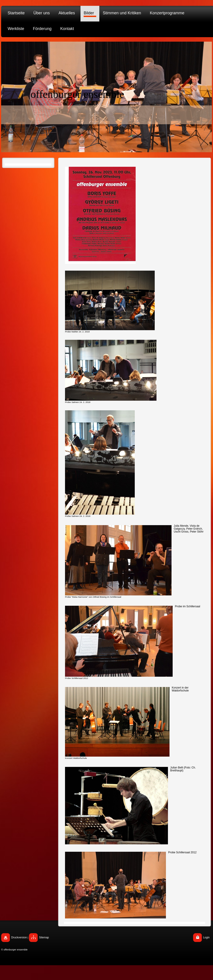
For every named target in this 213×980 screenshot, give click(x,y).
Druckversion (19, 937)
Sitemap (44, 937)
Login (206, 937)
